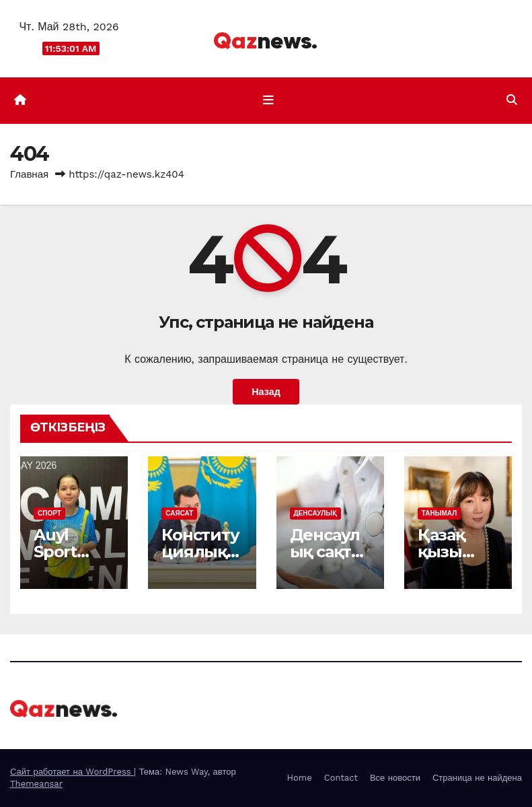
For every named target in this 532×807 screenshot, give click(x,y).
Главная (29, 174)
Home (300, 778)
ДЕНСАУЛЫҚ (315, 513)
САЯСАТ (179, 513)
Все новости (395, 778)
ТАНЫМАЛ (439, 513)
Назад (266, 392)
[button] (512, 100)
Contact (341, 778)
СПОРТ (49, 513)
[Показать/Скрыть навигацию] (268, 100)
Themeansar (36, 784)
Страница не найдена (477, 778)
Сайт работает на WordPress (72, 772)
